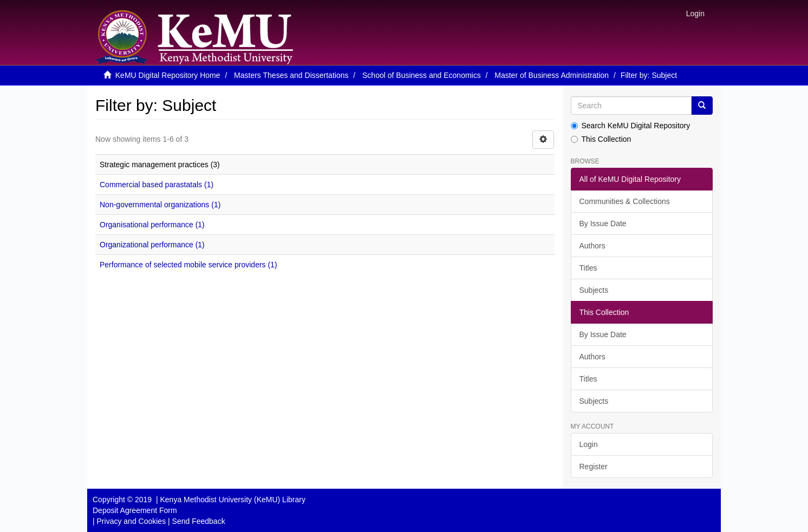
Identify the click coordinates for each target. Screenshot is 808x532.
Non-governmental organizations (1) (160, 205)
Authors (592, 246)
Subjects (594, 290)
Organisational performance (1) (152, 225)
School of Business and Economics (422, 75)
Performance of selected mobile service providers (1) (188, 265)
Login (589, 444)
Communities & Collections (625, 201)
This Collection (601, 139)
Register (594, 467)
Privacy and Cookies (132, 521)
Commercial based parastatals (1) (157, 185)
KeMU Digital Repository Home (168, 75)
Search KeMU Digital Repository (631, 126)
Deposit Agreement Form (135, 510)
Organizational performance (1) (152, 245)
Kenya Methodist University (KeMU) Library (232, 500)
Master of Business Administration (552, 75)
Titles (588, 268)
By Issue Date (603, 224)
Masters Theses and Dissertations (291, 75)
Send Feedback (199, 521)
